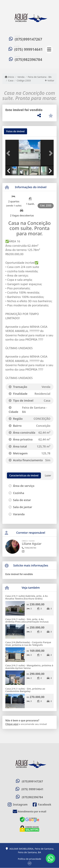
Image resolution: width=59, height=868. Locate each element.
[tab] (15, 131)
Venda (21, 77)
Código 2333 (24, 80)
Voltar (50, 80)
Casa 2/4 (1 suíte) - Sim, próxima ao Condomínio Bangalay (25, 690)
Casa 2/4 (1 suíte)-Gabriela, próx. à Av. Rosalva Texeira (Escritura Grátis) (27, 597)
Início (9, 77)
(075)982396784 (28, 60)
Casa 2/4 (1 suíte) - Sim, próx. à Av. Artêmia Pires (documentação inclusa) (27, 620)
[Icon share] (18, 805)
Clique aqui (12, 724)
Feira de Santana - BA (40, 77)
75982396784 (29, 548)
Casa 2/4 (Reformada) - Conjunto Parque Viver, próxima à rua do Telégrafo (28, 644)
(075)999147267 (28, 39)
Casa (11, 80)
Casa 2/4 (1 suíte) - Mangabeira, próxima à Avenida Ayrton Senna (29, 667)
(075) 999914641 (28, 49)
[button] (9, 153)
